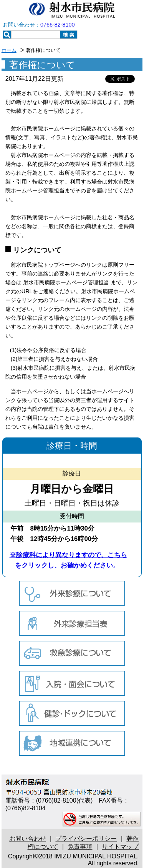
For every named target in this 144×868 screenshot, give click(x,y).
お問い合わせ (28, 839)
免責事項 (80, 847)
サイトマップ (120, 847)
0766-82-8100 (58, 25)
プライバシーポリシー (86, 839)
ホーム (9, 50)
